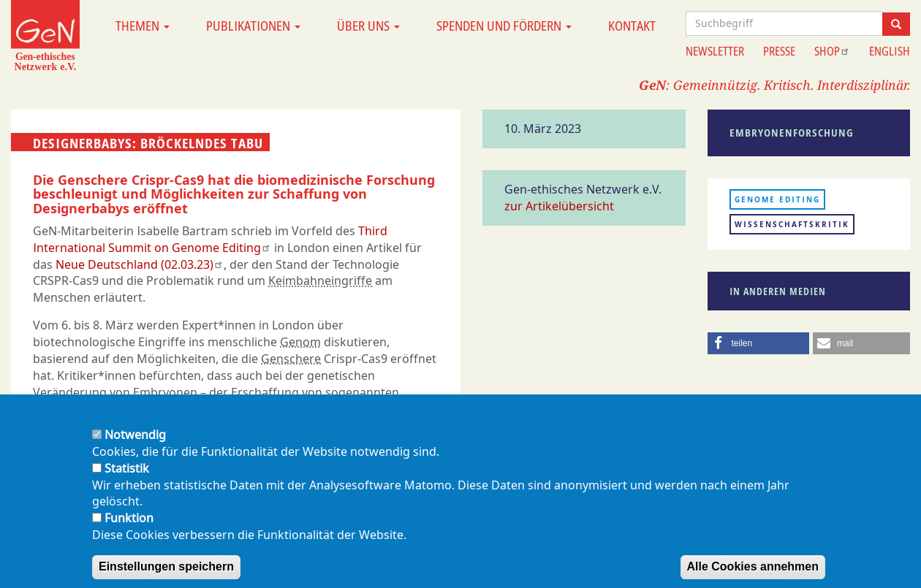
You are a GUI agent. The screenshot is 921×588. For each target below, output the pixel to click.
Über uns (368, 26)
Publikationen (253, 26)
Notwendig (135, 446)
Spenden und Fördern (504, 26)
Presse (779, 51)
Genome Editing (777, 199)
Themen (143, 26)
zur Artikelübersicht (559, 206)
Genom (300, 342)
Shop (832, 51)
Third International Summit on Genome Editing (210, 239)
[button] (759, 343)
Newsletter (715, 51)
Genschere (291, 359)
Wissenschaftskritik (792, 224)
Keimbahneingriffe (320, 280)
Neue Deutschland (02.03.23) (140, 264)
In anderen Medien (778, 291)
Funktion (129, 530)
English (890, 51)
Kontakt (632, 26)
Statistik (127, 480)
